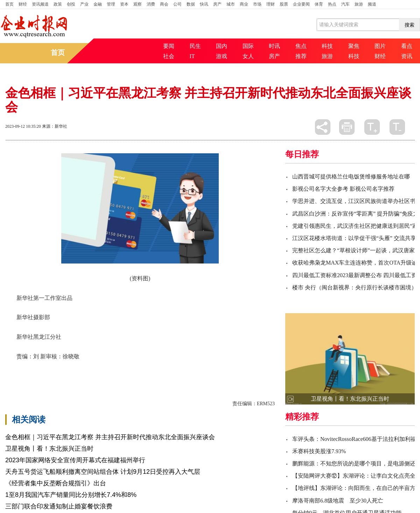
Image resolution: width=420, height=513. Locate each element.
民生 (195, 46)
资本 (124, 4)
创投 (71, 4)
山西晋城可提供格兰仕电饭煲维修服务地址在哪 (351, 177)
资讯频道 (40, 4)
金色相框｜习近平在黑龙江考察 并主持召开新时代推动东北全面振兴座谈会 (110, 437)
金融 (98, 4)
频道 (372, 4)
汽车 (345, 4)
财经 (23, 4)
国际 (248, 46)
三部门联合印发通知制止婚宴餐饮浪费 (59, 506)
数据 (191, 4)
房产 (217, 4)
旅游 (359, 4)
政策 (58, 4)
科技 (327, 46)
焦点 (301, 46)
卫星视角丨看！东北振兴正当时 (49, 449)
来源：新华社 (55, 126)
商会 (164, 4)
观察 (138, 4)
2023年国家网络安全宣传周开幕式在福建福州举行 (75, 460)
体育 (319, 4)
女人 (248, 56)
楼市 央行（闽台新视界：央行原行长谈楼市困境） (355, 287)
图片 (380, 46)
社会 (169, 56)
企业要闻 (301, 4)
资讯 (407, 56)
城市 (231, 4)
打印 (347, 127)
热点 (332, 4)
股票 (284, 4)
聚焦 (354, 46)
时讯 (274, 46)
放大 (372, 127)
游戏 (222, 56)
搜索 (409, 25)
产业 (84, 4)
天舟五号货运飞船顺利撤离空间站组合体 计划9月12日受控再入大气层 (103, 472)
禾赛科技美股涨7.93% (319, 451)
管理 (111, 4)
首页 (9, 4)
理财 (271, 4)
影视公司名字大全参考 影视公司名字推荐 (343, 189)
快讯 (204, 4)
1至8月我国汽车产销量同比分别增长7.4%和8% (71, 495)
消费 (151, 4)
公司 (177, 4)
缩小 (397, 127)
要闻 (169, 46)
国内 (222, 46)
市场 (257, 4)
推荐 (301, 56)
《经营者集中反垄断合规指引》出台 (56, 483)
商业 (244, 4)
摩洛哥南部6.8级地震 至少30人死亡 (338, 501)
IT (192, 56)
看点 (407, 46)
